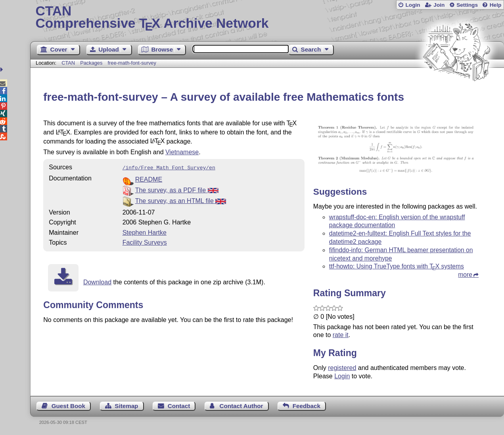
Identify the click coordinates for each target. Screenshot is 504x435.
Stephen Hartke (145, 232)
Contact (179, 406)
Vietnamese (182, 152)
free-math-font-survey (132, 63)
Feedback (307, 406)
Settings (467, 5)
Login (413, 5)
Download (97, 281)
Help (496, 5)
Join (439, 5)
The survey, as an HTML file (181, 200)
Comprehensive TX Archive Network (267, 18)
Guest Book (68, 406)
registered (342, 368)
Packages (92, 63)
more (465, 275)
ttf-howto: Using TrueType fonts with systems (397, 266)
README (149, 179)
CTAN (68, 63)
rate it (341, 335)
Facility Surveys (145, 242)
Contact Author (241, 406)
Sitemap (126, 406)
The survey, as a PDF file (177, 189)
